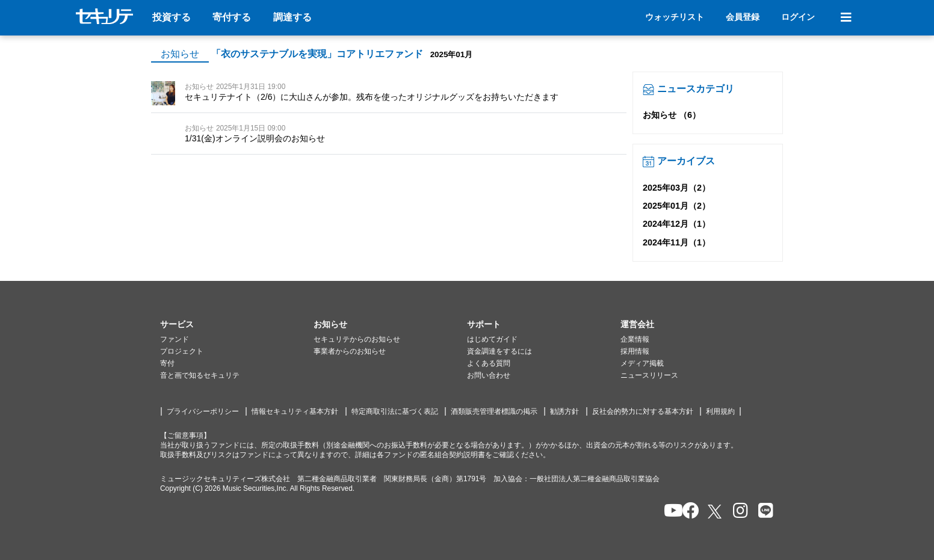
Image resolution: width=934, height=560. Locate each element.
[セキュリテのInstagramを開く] (738, 512)
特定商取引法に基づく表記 (395, 411)
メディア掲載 (642, 363)
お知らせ (180, 54)
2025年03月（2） (676, 188)
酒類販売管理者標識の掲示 (494, 411)
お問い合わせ (489, 375)
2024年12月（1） (676, 224)
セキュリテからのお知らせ (357, 339)
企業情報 (635, 339)
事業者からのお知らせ (350, 351)
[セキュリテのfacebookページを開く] (687, 512)
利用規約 (720, 411)
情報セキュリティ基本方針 (295, 411)
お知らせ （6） (672, 115)
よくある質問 (489, 363)
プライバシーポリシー (203, 411)
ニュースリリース (649, 375)
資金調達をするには (499, 351)
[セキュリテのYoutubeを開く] (668, 512)
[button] (237, 325)
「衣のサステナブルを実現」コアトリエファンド (317, 54)
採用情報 (635, 351)
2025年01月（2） (676, 206)
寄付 (167, 363)
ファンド (175, 339)
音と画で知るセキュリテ (200, 375)
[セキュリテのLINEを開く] (763, 512)
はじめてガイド (492, 339)
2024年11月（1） (676, 242)
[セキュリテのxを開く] (716, 512)
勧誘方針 (564, 411)
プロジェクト (182, 351)
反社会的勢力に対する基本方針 (643, 411)
